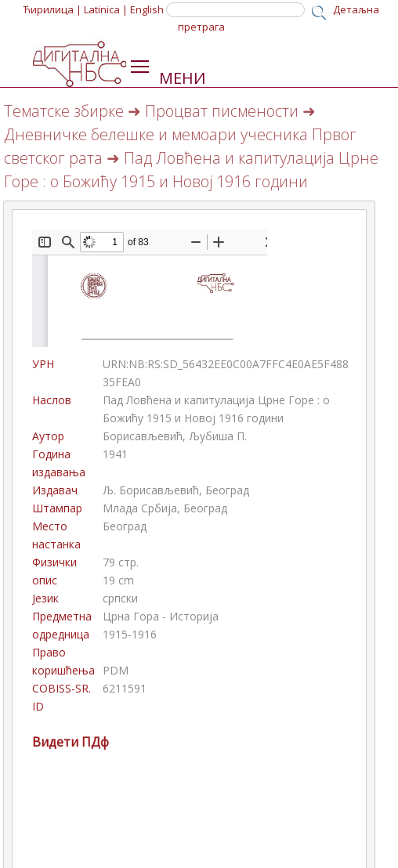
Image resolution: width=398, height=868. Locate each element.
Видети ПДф (71, 742)
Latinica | (106, 9)
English (147, 9)
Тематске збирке (64, 111)
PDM (116, 670)
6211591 (125, 688)
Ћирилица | (52, 9)
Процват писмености (222, 111)
